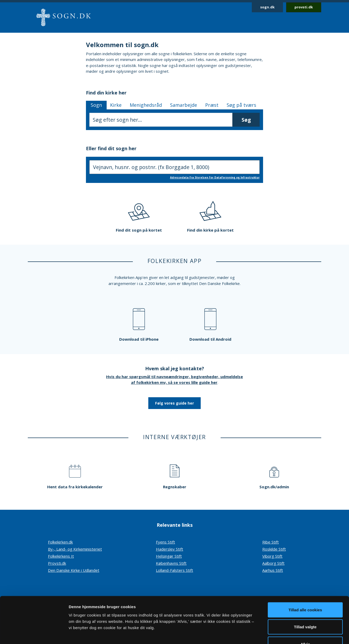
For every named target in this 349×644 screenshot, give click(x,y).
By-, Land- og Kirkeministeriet (75, 549)
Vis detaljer (272, 634)
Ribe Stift (271, 542)
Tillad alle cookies (305, 575)
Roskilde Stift (274, 549)
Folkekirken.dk (60, 542)
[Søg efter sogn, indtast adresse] (174, 167)
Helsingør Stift (169, 556)
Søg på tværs (241, 105)
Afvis (305, 610)
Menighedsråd (146, 105)
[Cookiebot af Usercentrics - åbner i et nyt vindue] (34, 634)
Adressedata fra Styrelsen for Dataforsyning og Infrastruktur (215, 177)
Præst (212, 105)
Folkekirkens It (61, 556)
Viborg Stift (272, 556)
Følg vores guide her (174, 403)
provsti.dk (304, 7)
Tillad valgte (305, 593)
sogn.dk (267, 7)
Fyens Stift (165, 542)
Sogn (96, 105)
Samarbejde (184, 105)
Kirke (116, 105)
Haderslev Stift (170, 549)
